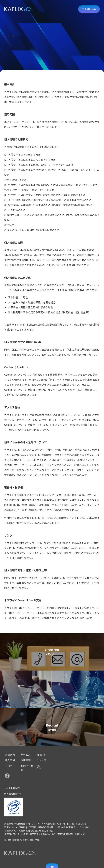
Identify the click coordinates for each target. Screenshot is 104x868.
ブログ (9, 766)
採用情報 (26, 760)
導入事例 (10, 760)
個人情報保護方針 (13, 794)
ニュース (41, 760)
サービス (26, 754)
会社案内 (10, 754)
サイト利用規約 (12, 788)
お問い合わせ (27, 768)
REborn (41, 754)
